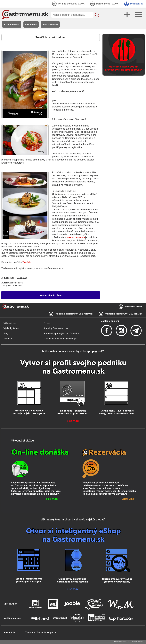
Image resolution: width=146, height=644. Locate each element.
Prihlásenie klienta (133, 307)
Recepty (8, 339)
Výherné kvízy (11, 323)
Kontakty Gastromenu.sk (56, 328)
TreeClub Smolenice (76, 237)
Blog (6, 333)
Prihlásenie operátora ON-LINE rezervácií (74, 314)
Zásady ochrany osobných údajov (60, 339)
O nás (47, 323)
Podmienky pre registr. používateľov (61, 333)
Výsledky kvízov (12, 328)
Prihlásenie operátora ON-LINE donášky (123, 314)
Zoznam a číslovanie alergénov (41, 632)
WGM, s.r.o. (127, 642)
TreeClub (26, 262)
